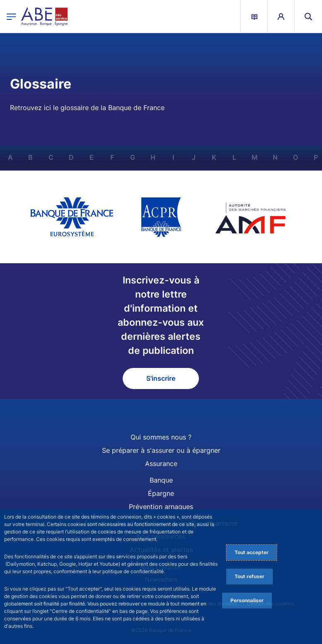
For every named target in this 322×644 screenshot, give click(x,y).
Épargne (161, 493)
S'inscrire (161, 378)
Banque (161, 480)
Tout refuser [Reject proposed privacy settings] (249, 576)
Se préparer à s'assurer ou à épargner (161, 450)
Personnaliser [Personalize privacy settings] (247, 600)
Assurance (161, 464)
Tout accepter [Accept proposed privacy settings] (252, 552)
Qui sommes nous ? (161, 437)
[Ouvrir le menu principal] (11, 16)
